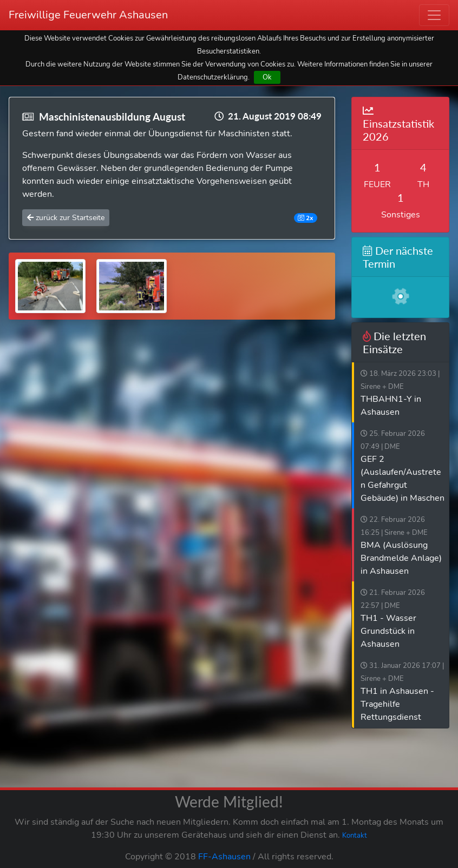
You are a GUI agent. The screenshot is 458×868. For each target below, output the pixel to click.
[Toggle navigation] (434, 15)
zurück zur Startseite (66, 218)
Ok (267, 77)
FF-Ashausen (224, 857)
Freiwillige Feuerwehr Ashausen (88, 15)
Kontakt (355, 836)
